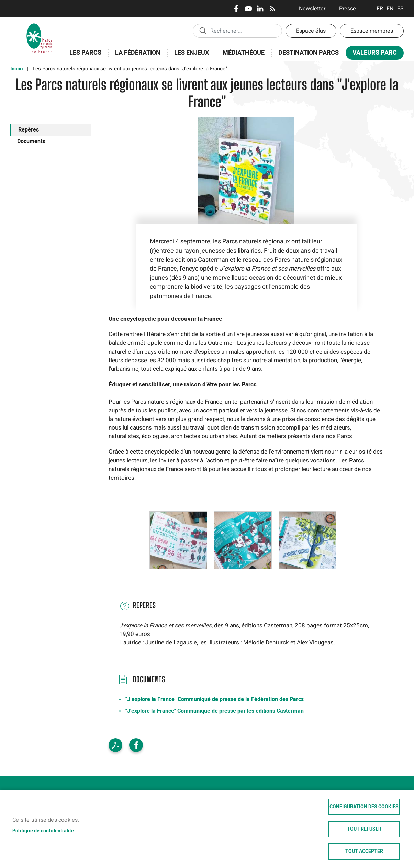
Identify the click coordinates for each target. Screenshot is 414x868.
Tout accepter (364, 852)
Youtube (248, 9)
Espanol (400, 9)
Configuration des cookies (364, 807)
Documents (31, 141)
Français (380, 9)
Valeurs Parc (372, 54)
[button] (178, 540)
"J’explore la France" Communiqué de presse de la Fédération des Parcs (215, 699)
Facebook (236, 9)
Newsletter (312, 9)
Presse (348, 9)
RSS (272, 9)
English (390, 9)
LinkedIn (260, 9)
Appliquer (203, 31)
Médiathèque (244, 53)
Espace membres (372, 31)
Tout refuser (364, 829)
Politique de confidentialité (43, 831)
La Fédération (136, 56)
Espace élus (311, 31)
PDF (115, 745)
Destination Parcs (309, 53)
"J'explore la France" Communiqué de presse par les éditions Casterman (215, 711)
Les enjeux (189, 56)
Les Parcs (83, 56)
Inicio (16, 69)
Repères (29, 130)
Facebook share (136, 745)
